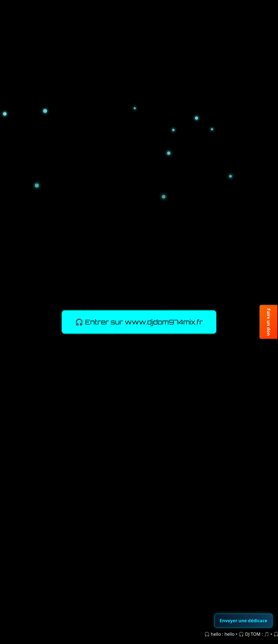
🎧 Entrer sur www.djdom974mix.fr (139, 322)
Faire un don (269, 322)
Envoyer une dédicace (243, 621)
